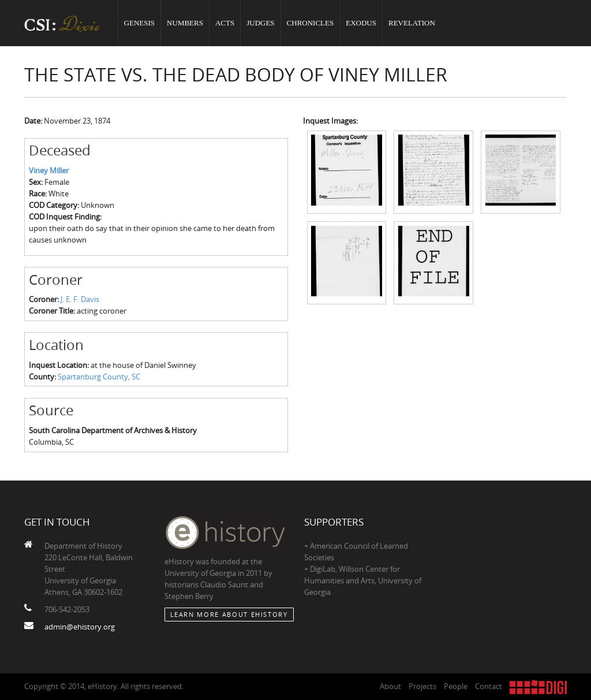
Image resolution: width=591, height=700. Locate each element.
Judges (260, 23)
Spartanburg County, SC (99, 377)
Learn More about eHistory (229, 614)
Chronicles (311, 23)
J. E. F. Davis (80, 299)
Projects (422, 686)
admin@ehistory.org (80, 627)
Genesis (139, 23)
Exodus (361, 23)
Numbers (185, 23)
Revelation (412, 23)
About (390, 686)
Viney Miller (49, 170)
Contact (489, 686)
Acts (225, 23)
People (456, 686)
